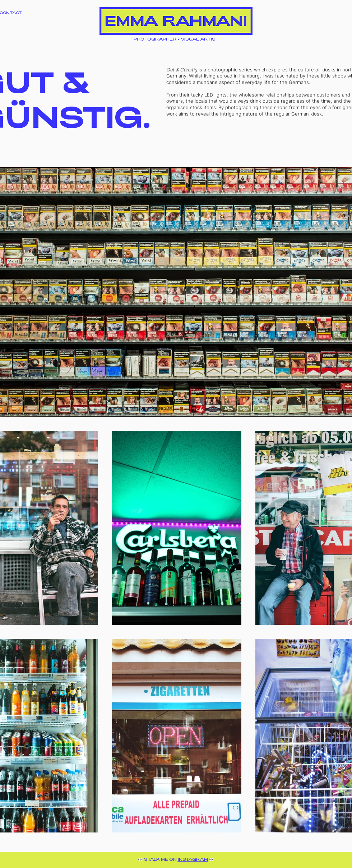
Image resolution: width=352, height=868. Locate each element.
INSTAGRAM (193, 859)
